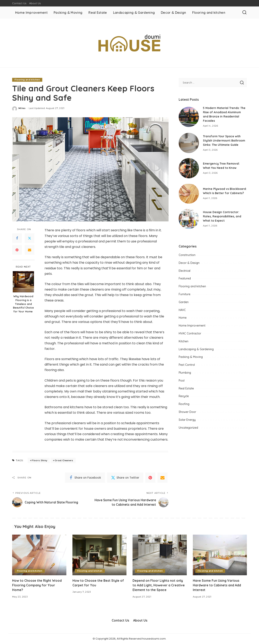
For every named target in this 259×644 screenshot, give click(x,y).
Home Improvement (192, 327)
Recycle (184, 398)
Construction (187, 257)
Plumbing (185, 374)
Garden (184, 304)
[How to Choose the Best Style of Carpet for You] (100, 555)
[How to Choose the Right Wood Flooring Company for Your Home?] (39, 555)
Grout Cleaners (64, 460)
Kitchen (184, 343)
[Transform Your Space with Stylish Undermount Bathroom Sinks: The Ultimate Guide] (189, 144)
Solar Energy (187, 421)
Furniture (185, 296)
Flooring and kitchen (27, 80)
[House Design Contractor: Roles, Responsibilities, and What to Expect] (189, 220)
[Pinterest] (17, 250)
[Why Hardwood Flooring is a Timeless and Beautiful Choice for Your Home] (23, 282)
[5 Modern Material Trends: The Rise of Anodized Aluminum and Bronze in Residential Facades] (189, 117)
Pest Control (187, 366)
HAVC (182, 311)
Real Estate (186, 390)
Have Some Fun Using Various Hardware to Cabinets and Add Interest (217, 585)
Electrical (185, 272)
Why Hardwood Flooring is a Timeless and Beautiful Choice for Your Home (23, 304)
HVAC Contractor (190, 335)
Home (183, 319)
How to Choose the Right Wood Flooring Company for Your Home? (37, 585)
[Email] (30, 250)
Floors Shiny (39, 460)
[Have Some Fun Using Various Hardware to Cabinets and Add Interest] (220, 555)
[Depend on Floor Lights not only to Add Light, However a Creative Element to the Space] (160, 555)
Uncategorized (188, 429)
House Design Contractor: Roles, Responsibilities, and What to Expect (222, 218)
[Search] (244, 13)
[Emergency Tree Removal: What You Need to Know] (189, 170)
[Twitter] (30, 238)
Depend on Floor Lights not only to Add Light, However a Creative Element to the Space (159, 585)
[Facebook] (17, 238)
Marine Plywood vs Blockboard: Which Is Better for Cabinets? (223, 192)
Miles (22, 108)
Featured (185, 280)
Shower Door (187, 413)
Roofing (184, 406)
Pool (182, 382)
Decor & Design (189, 264)
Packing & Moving (191, 358)
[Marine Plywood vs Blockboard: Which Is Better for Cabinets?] (189, 195)
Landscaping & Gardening (196, 351)
